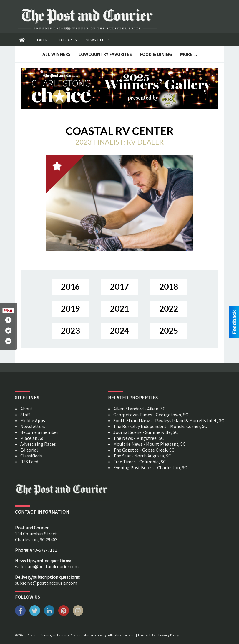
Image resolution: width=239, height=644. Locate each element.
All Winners (56, 54)
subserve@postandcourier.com (46, 583)
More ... (189, 54)
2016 (70, 286)
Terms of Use (147, 635)
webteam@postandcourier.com (47, 566)
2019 (70, 308)
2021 (119, 308)
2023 (70, 331)
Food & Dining (156, 54)
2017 (119, 286)
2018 (169, 286)
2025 (169, 331)
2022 (169, 308)
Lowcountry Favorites (105, 54)
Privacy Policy (169, 635)
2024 (119, 331)
